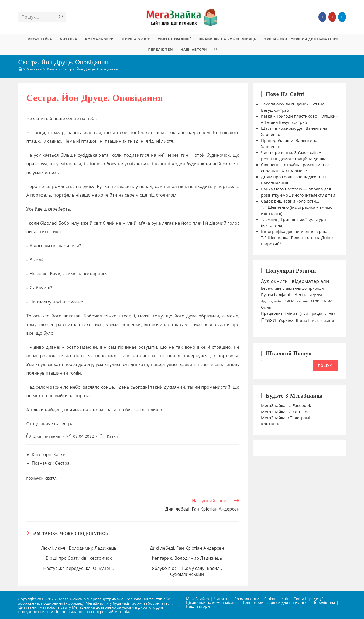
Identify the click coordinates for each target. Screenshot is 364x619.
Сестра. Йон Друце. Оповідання (90, 69)
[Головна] (20, 69)
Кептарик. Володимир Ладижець (187, 558)
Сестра (62, 463)
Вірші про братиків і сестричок (79, 558)
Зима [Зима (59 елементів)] (289, 301)
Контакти (270, 424)
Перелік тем (324, 602)
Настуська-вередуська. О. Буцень (79, 568)
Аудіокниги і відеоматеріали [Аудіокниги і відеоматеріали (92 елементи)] (295, 281)
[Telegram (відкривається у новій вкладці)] (342, 17)
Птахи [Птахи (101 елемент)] (268, 320)
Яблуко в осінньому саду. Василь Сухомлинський (187, 571)
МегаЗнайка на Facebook (286, 405)
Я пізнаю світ (277, 599)
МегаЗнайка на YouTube (285, 412)
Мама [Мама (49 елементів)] (327, 301)
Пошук (325, 366)
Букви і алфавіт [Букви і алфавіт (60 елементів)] (277, 295)
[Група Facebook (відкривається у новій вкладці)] (322, 17)
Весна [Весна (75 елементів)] (301, 294)
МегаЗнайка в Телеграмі (286, 418)
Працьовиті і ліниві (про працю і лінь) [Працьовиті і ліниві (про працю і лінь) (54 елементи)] (298, 313)
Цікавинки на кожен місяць (212, 602)
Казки (112, 436)
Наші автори (198, 606)
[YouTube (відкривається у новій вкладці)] (332, 17)
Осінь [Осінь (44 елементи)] (266, 307)
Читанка (222, 599)
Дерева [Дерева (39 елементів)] (316, 295)
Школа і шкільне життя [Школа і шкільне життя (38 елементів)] (315, 321)
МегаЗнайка (198, 599)
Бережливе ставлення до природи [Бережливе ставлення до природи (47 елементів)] (292, 288)
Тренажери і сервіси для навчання (275, 602)
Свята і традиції (308, 599)
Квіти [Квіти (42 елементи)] (315, 301)
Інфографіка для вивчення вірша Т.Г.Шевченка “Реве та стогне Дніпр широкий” (297, 237)
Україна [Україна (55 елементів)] (286, 320)
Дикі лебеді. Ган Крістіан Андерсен (187, 548)
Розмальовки (247, 599)
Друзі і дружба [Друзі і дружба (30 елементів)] (271, 301)
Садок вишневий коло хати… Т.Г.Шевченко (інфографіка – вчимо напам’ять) (297, 207)
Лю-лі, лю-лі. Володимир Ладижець (79, 548)
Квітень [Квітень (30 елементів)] (302, 301)
